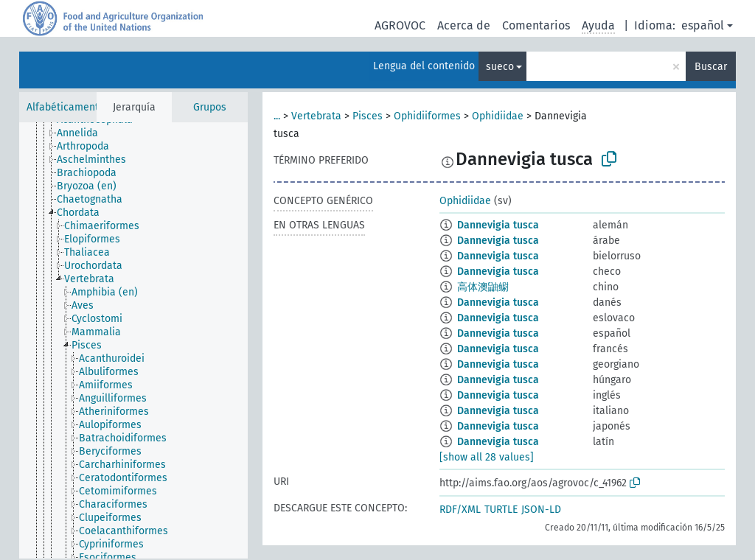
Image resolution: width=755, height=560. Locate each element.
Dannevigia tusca (498, 225)
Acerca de (464, 25)
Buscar (711, 67)
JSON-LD (541, 510)
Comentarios (536, 25)
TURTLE (501, 510)
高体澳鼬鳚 (483, 287)
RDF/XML (460, 510)
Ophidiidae (498, 116)
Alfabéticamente (66, 107)
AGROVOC (400, 25)
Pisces (368, 116)
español (703, 25)
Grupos (210, 107)
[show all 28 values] (487, 457)
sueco (500, 67)
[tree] (133, 340)
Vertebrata (316, 116)
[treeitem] (84, 133)
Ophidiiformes (427, 116)
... (277, 116)
